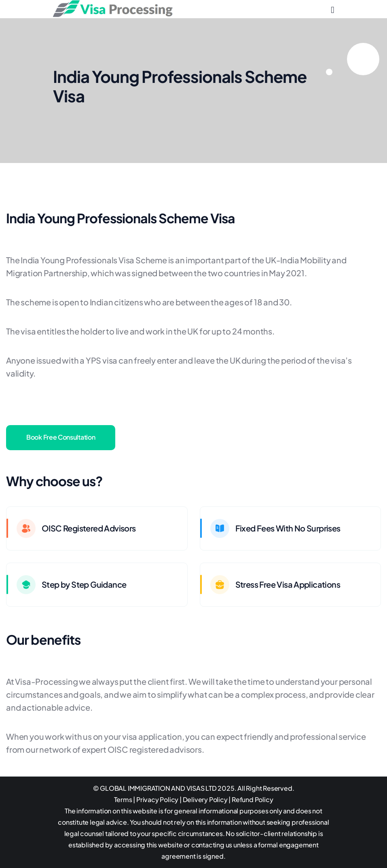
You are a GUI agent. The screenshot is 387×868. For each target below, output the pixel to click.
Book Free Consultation (61, 437)
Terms (123, 799)
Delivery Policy (205, 799)
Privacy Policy (157, 799)
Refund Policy (252, 799)
